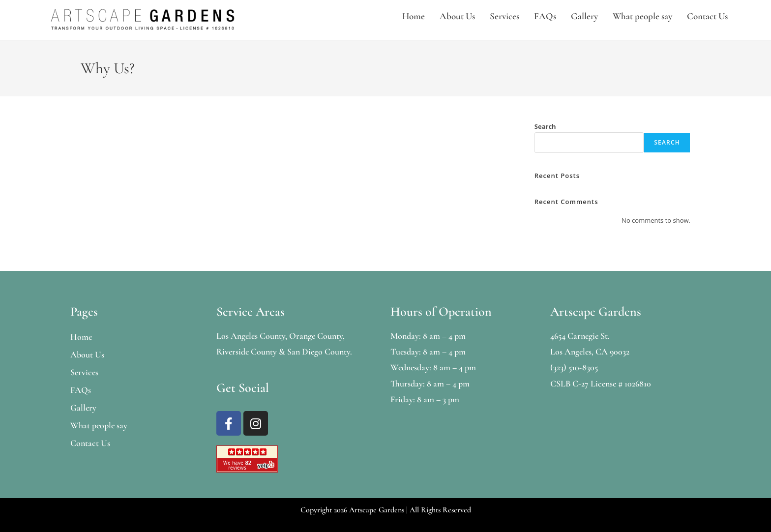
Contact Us (707, 16)
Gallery (584, 16)
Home (414, 16)
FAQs (545, 16)
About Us (457, 16)
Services (504, 16)
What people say (642, 16)
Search (545, 126)
